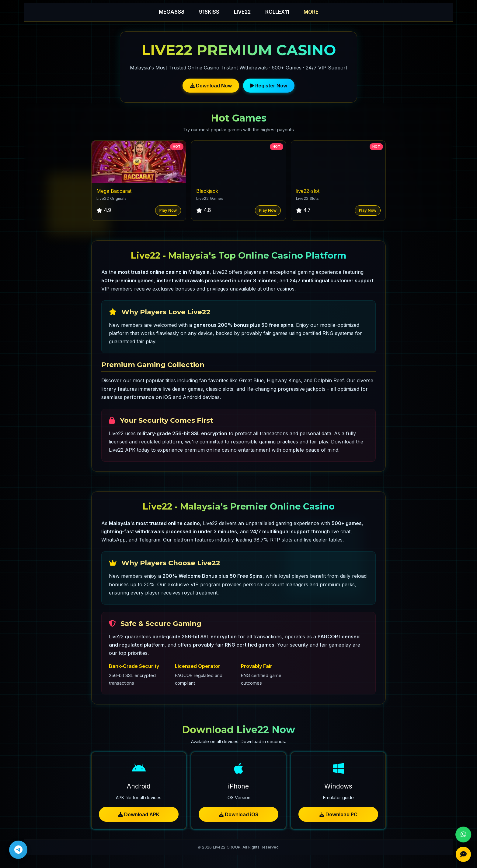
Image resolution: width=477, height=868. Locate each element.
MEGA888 (172, 12)
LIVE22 (242, 12)
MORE (311, 12)
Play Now (168, 210)
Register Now (269, 86)
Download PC (338, 814)
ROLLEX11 (277, 12)
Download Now (211, 86)
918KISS (209, 12)
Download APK (139, 814)
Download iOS (238, 814)
